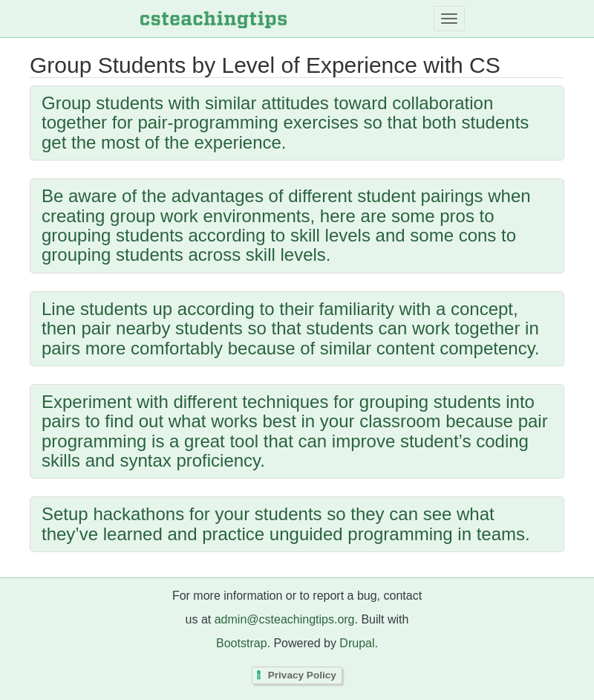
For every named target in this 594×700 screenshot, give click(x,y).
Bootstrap (241, 643)
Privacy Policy (302, 675)
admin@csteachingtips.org (285, 619)
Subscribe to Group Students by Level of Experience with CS (33, 574)
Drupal (357, 643)
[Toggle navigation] (449, 19)
